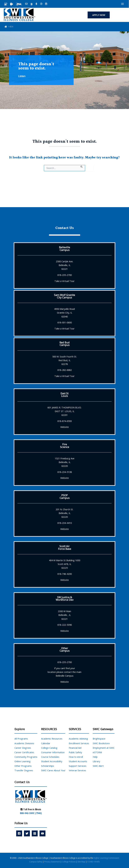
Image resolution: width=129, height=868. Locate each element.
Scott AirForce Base (65, 547)
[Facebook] (19, 833)
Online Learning (22, 761)
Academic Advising (78, 739)
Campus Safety (36, 862)
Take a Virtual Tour (64, 281)
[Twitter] (27, 833)
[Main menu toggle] (122, 4)
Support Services (78, 766)
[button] (99, 15)
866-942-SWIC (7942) (31, 813)
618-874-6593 (65, 421)
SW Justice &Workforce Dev (65, 598)
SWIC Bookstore (101, 743)
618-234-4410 (65, 523)
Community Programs (26, 757)
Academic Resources (52, 739)
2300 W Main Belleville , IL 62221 (64, 615)
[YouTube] (42, 833)
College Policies (69, 862)
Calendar (46, 743)
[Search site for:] (64, 168)
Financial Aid (75, 748)
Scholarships (48, 766)
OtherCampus (65, 649)
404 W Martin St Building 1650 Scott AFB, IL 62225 (65, 564)
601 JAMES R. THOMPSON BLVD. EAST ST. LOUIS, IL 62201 (64, 411)
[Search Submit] (82, 166)
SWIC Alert (98, 766)
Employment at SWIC (104, 748)
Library (96, 761)
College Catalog (49, 748)
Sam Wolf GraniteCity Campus (64, 296)
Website (65, 427)
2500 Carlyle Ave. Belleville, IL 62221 (64, 265)
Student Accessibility (52, 761)
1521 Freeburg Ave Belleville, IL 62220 (65, 462)
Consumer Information (53, 752)
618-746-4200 (65, 574)
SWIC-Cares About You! (53, 770)
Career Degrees (23, 748)
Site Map (82, 862)
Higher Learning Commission (106, 858)
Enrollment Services (79, 743)
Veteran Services (77, 770)
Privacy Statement (52, 862)
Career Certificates (24, 752)
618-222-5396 (65, 625)
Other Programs (23, 766)
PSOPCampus (65, 496)
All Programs (21, 739)
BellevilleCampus (64, 249)
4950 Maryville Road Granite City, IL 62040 (64, 313)
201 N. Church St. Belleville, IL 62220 (64, 513)
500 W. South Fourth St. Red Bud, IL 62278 (64, 360)
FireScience (65, 446)
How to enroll (76, 757)
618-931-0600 (65, 322)
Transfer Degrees (24, 770)
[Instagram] (35, 833)
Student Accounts (78, 761)
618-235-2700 (65, 275)
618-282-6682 (65, 370)
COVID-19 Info (94, 862)
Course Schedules (50, 757)
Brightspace (99, 739)
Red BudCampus (64, 344)
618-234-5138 (65, 472)
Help (95, 757)
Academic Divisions (24, 743)
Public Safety (75, 752)
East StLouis (64, 395)
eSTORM (97, 752)
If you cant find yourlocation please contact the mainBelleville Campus (64, 672)
